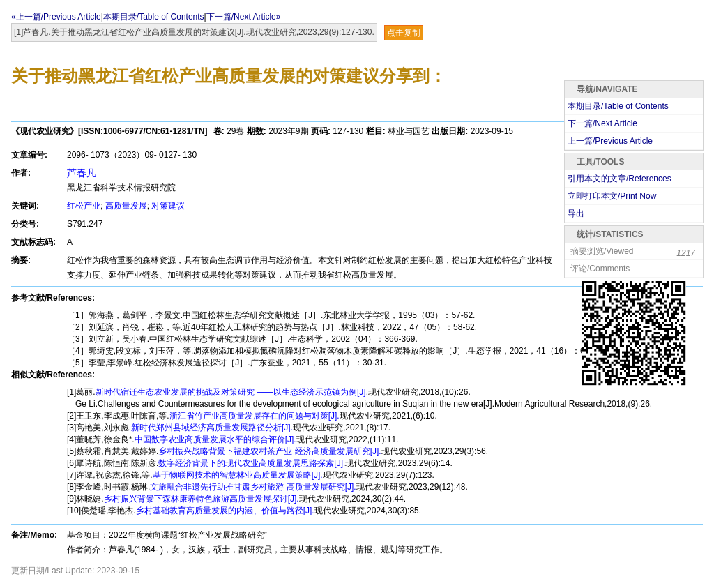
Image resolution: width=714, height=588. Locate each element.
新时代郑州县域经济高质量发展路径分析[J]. (212, 428)
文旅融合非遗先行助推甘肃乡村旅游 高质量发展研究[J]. (253, 487)
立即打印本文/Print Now (612, 196)
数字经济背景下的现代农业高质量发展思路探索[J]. (252, 463)
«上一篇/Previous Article (56, 17)
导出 (576, 213)
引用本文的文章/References (620, 179)
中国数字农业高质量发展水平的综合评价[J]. (215, 439)
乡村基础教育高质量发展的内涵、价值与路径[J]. (225, 511)
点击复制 (404, 33)
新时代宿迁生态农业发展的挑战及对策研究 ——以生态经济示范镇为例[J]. (232, 392)
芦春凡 (82, 173)
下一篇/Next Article (602, 123)
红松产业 (84, 206)
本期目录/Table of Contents (154, 17)
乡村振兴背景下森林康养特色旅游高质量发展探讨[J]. (202, 499)
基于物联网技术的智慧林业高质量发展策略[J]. (238, 475)
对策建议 (168, 206)
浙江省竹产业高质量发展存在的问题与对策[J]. (255, 416)
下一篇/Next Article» (244, 17)
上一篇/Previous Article (610, 141)
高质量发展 (126, 206)
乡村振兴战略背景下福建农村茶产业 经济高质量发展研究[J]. (269, 451)
